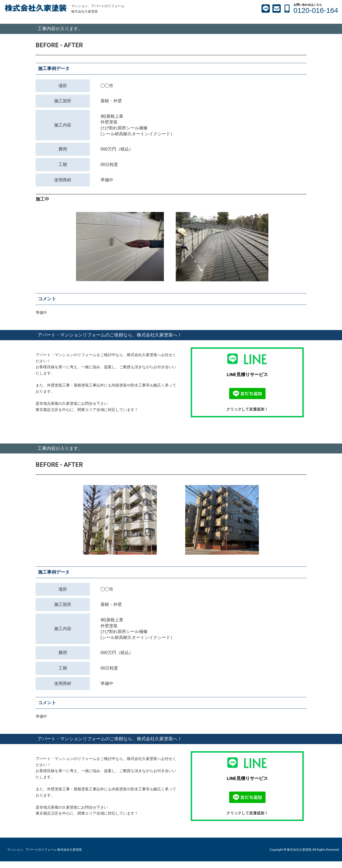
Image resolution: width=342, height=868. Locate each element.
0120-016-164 (316, 10)
